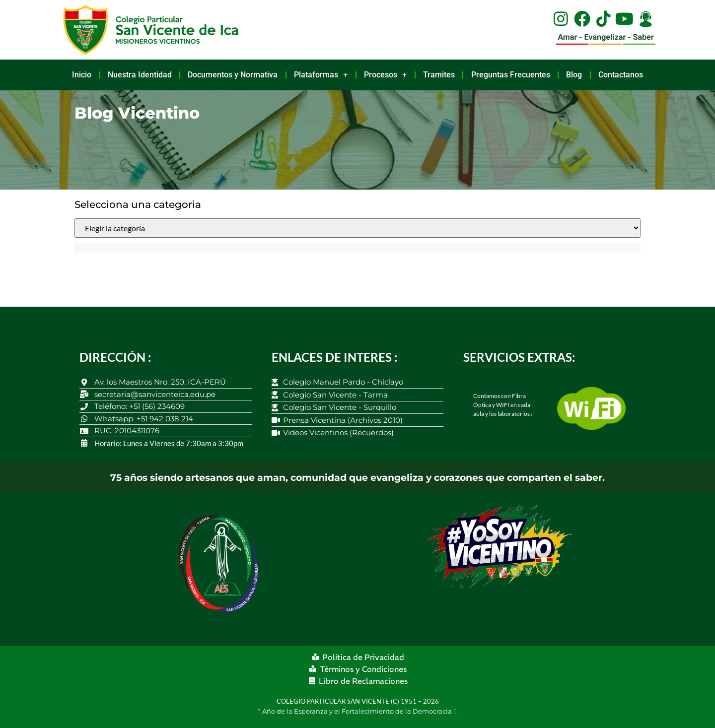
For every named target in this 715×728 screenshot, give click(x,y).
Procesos (385, 75)
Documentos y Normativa (233, 75)
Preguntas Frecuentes (511, 75)
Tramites (439, 75)
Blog (574, 75)
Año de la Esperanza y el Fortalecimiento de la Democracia (358, 711)
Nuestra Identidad (140, 75)
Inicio (82, 75)
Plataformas (321, 75)
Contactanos (621, 75)
